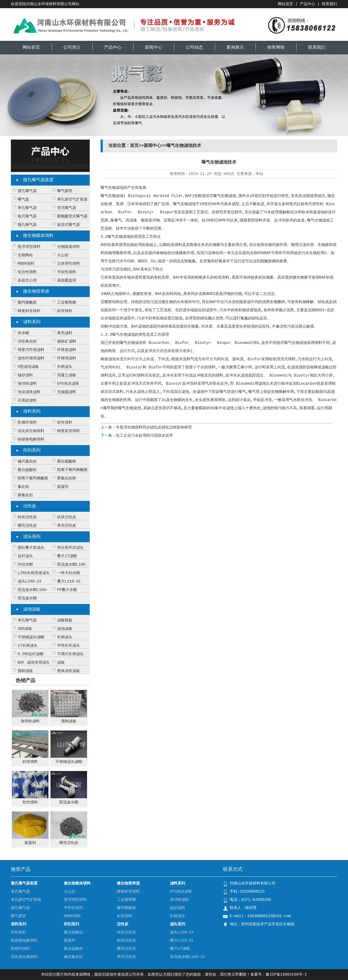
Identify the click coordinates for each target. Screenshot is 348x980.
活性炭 (30, 506)
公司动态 (194, 48)
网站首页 (285, 4)
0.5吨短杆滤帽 (31, 654)
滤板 (61, 662)
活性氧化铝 (27, 341)
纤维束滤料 (67, 350)
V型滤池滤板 (28, 367)
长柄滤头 (65, 367)
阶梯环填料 (27, 423)
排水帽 (23, 333)
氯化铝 (23, 487)
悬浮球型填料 (29, 247)
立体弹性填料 (69, 264)
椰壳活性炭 (27, 526)
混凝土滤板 (67, 375)
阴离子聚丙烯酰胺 (33, 478)
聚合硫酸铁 (67, 461)
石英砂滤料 (27, 400)
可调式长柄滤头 (70, 654)
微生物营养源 (36, 292)
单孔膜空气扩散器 (72, 199)
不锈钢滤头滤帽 (31, 637)
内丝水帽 (25, 565)
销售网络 (276, 48)
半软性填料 (67, 272)
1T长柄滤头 (28, 646)
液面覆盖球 (67, 281)
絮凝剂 (63, 487)
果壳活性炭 (67, 526)
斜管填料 (65, 311)
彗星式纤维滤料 (31, 350)
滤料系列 (32, 322)
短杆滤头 (25, 556)
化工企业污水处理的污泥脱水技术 (144, 436)
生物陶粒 (25, 255)
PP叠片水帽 (67, 590)
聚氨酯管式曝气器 (72, 216)
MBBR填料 (26, 264)
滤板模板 (65, 620)
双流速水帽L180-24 (187, 957)
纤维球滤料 (67, 358)
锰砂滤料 (25, 375)
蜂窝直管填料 (69, 431)
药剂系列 (32, 451)
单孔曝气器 (27, 208)
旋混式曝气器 (69, 225)
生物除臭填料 (69, 247)
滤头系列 (32, 537)
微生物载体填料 (38, 236)
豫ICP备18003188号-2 (286, 975)
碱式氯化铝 (27, 461)
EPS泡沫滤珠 (68, 384)
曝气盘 (23, 199)
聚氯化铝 (25, 495)
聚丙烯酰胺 (27, 303)
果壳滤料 (65, 333)
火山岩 (63, 255)
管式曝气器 (67, 208)
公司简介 (72, 48)
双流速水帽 (27, 598)
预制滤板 (25, 671)
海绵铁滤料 (27, 384)
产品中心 (307, 4)
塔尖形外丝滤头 (70, 548)
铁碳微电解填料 (31, 439)
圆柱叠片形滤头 (31, 548)
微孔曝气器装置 (38, 180)
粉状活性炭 (27, 517)
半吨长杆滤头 (69, 646)
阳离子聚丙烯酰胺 (72, 470)
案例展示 (235, 48)
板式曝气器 (27, 216)
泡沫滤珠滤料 (29, 392)
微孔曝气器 (27, 191)
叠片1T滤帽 (67, 556)
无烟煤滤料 (67, 392)
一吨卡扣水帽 (69, 573)
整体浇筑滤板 (69, 671)
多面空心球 (27, 281)
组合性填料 (27, 272)
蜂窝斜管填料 (29, 311)
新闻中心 (154, 48)
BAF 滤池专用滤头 (34, 662)
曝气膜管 (65, 191)
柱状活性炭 (67, 517)
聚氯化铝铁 (67, 478)
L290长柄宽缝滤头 (34, 573)
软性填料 (65, 423)
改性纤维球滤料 (31, 358)
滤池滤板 (32, 609)
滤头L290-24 (29, 581)
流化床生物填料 (31, 431)
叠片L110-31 (69, 581)
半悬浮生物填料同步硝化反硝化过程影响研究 (154, 427)
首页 (134, 146)
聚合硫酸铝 (27, 470)
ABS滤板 (25, 629)
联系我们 (330, 4)
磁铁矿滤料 (67, 341)
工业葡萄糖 (67, 303)
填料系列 (32, 412)
